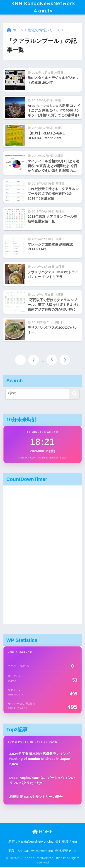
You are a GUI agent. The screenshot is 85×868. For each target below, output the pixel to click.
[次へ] (65, 361)
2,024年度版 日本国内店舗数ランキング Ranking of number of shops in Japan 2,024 (40, 759)
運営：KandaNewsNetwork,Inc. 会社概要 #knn (42, 842)
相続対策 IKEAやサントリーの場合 (36, 798)
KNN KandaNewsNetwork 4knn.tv (43, 8)
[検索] (74, 394)
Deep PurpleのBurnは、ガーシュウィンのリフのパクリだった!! (42, 781)
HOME (42, 832)
